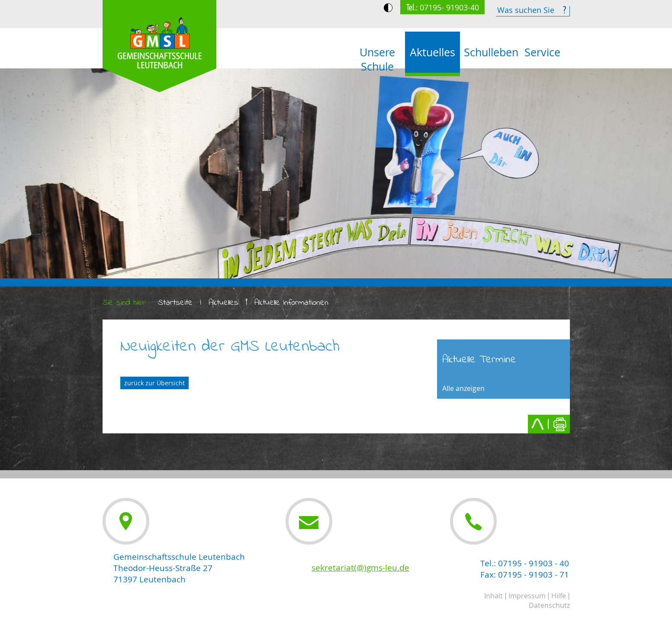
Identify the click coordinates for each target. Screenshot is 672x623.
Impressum (527, 596)
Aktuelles (432, 52)
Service (542, 52)
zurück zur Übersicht (154, 383)
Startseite (175, 303)
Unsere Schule (377, 59)
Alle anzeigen (463, 388)
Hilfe (559, 596)
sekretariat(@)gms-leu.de (360, 568)
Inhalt (494, 596)
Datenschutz (549, 605)
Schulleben (489, 52)
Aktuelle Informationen (291, 303)
